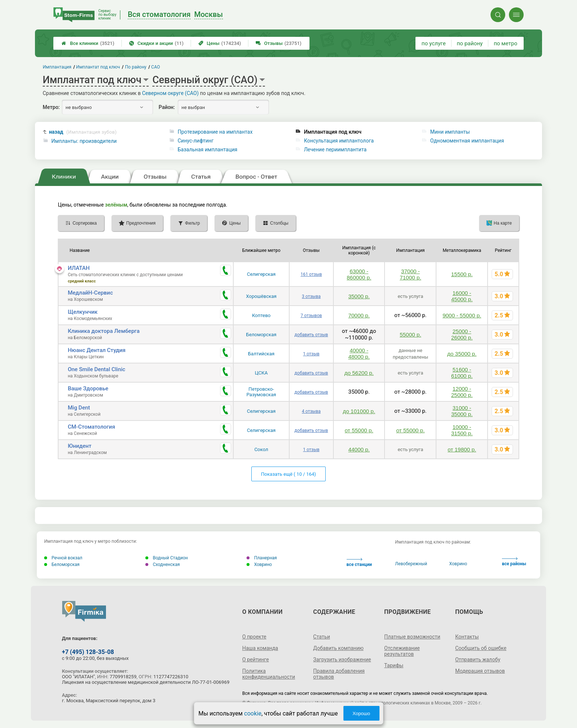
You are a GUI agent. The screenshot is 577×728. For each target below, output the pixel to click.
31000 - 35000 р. (462, 411)
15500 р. (462, 274)
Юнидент (79, 446)
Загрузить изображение (342, 660)
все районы (514, 562)
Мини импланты (450, 132)
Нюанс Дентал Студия (97, 350)
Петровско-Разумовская (261, 392)
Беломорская (261, 335)
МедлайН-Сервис (90, 293)
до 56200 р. (359, 373)
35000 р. (359, 296)
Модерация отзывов (480, 671)
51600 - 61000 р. (462, 373)
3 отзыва (311, 296)
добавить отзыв (311, 335)
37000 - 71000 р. (410, 274)
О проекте (254, 637)
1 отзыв (311, 354)
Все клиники (88, 43)
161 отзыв (311, 274)
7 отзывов (311, 316)
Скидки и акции (156, 43)
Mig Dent (79, 408)
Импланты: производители (84, 141)
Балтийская (261, 354)
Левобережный (411, 564)
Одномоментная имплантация (467, 141)
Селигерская (261, 274)
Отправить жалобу (478, 660)
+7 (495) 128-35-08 (88, 652)
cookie (253, 713)
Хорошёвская (261, 296)
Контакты (467, 637)
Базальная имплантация (208, 150)
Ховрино (259, 565)
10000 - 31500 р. (462, 430)
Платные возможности (412, 637)
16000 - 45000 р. (462, 296)
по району (470, 43)
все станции (359, 562)
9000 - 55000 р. (462, 315)
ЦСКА (261, 373)
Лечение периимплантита (335, 150)
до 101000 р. (359, 411)
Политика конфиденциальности (269, 674)
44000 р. (359, 449)
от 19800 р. (462, 449)
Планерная (262, 558)
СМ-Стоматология (91, 427)
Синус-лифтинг (196, 141)
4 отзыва (311, 411)
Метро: (51, 107)
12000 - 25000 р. (462, 392)
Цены (220, 43)
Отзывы (279, 43)
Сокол (261, 449)
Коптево (261, 315)
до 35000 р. (462, 354)
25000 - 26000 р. (462, 334)
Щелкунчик (83, 312)
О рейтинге (256, 660)
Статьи (322, 637)
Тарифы (394, 665)
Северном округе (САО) (170, 93)
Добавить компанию (338, 648)
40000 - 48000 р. (359, 354)
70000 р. (359, 315)
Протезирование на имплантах (215, 132)
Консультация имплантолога (339, 141)
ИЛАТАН (79, 268)
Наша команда (260, 648)
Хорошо (361, 713)
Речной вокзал (63, 558)
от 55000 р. (359, 430)
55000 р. (410, 335)
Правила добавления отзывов (339, 674)
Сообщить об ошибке (481, 648)
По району (136, 67)
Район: (167, 107)
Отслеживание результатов (402, 651)
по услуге (434, 43)
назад (83, 132)
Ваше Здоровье (88, 388)
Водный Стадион (167, 558)
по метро (506, 43)
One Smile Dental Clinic (96, 369)
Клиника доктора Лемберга (104, 331)
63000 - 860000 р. (359, 274)
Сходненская (162, 565)
